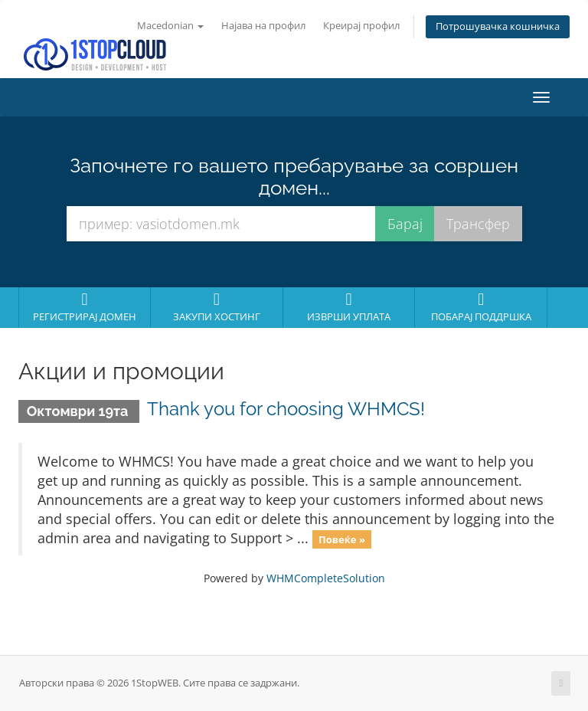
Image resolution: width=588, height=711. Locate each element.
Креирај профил (361, 26)
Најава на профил (263, 26)
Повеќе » (342, 539)
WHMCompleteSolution (326, 578)
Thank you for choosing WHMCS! (286, 409)
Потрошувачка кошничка (498, 26)
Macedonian (170, 26)
